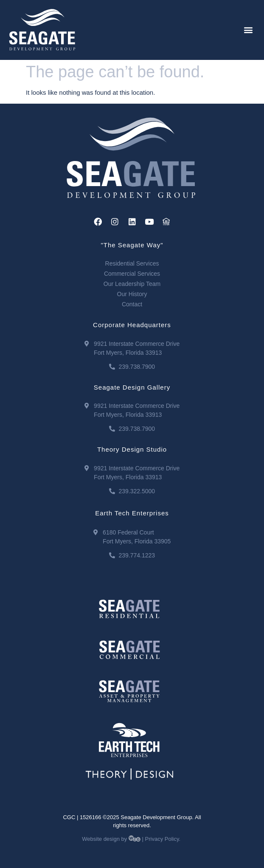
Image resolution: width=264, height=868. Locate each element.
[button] (249, 30)
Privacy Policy (162, 839)
